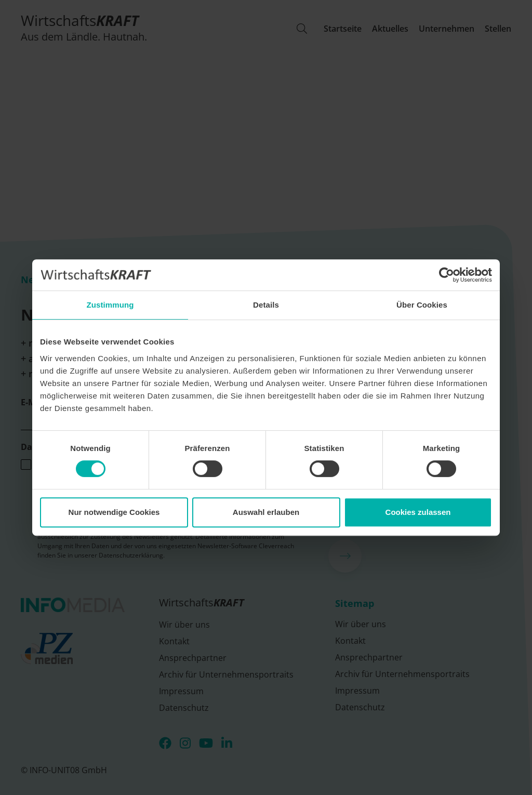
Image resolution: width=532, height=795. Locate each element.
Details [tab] (266, 305)
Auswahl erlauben (266, 512)
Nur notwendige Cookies (114, 512)
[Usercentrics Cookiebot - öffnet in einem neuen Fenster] (447, 275)
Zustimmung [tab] (110, 305)
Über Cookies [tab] (422, 305)
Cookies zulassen (418, 512)
